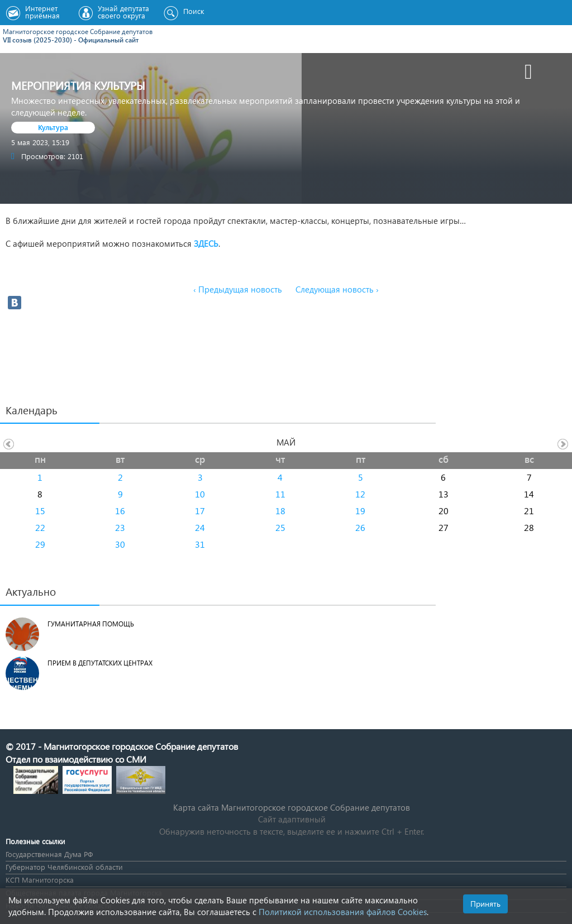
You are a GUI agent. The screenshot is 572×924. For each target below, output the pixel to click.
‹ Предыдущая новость (238, 289)
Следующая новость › (337, 289)
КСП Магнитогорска (40, 880)
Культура (53, 127)
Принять (485, 904)
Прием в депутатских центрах (100, 663)
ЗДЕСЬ (206, 243)
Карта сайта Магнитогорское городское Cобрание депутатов (292, 807)
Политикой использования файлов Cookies (343, 912)
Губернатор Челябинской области (64, 867)
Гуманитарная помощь (91, 624)
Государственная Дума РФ (49, 854)
